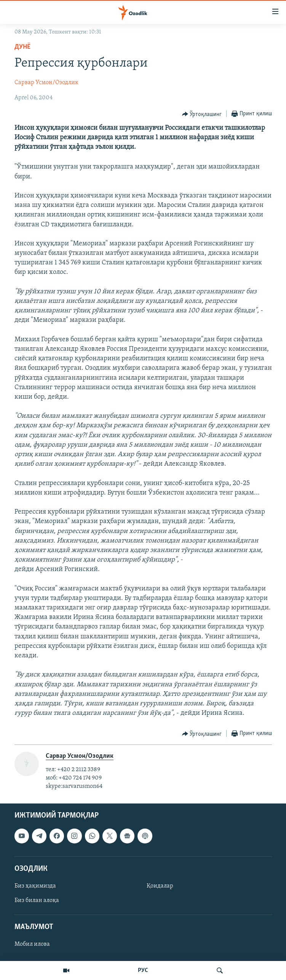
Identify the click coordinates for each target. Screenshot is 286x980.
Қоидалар (160, 886)
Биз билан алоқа (37, 900)
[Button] (202, 114)
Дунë (22, 47)
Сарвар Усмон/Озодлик (46, 83)
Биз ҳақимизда (35, 886)
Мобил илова (32, 944)
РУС (143, 970)
